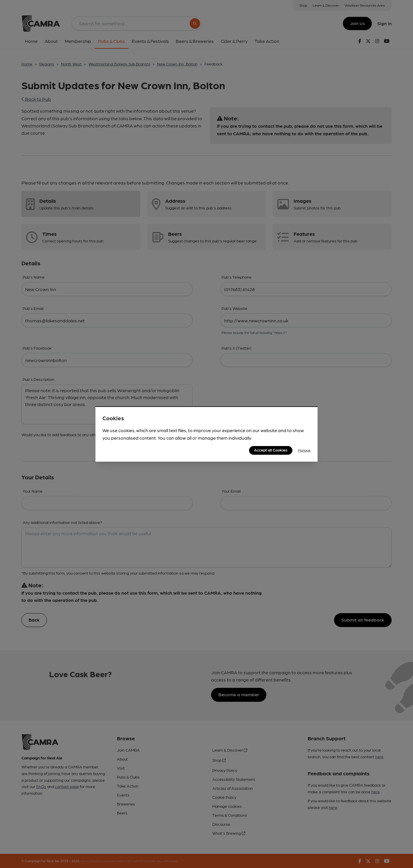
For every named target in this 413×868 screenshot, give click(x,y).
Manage (304, 450)
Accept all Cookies (271, 450)
